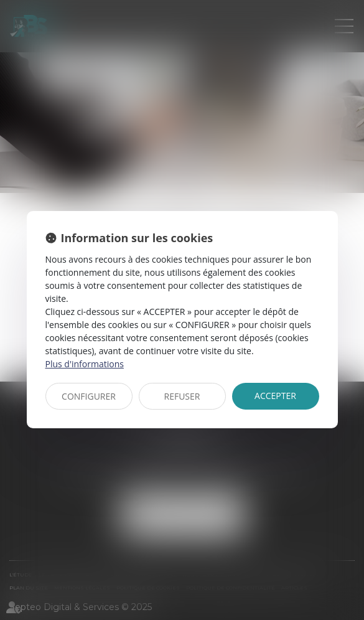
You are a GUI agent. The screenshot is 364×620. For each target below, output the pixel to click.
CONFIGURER (89, 396)
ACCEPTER (275, 396)
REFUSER (182, 396)
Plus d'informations (85, 364)
